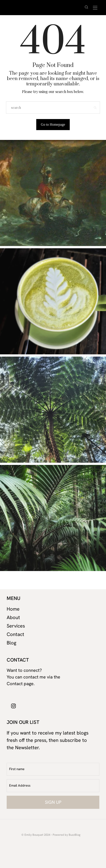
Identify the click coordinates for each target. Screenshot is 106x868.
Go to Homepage (53, 124)
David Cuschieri (44, 7)
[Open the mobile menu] (95, 8)
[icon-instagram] (14, 706)
